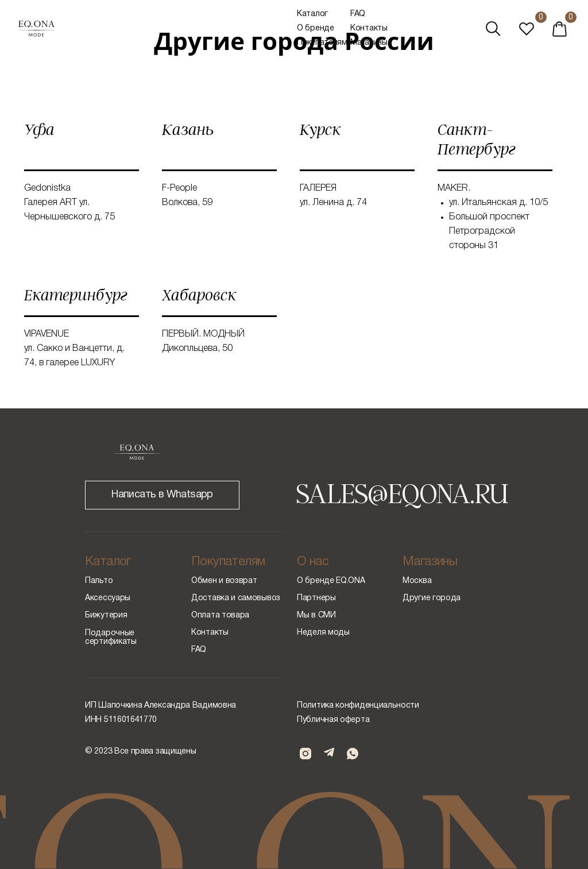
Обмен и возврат (224, 581)
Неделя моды (323, 633)
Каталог (312, 14)
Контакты (369, 28)
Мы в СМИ (316, 615)
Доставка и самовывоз (236, 598)
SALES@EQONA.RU (402, 492)
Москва (417, 581)
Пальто (99, 581)
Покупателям (322, 43)
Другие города (432, 598)
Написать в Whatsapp (162, 495)
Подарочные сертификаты (111, 638)
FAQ (358, 14)
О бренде (316, 28)
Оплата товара (220, 615)
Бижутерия (106, 615)
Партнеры (316, 598)
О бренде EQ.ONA (331, 581)
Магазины (369, 43)
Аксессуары (108, 598)
